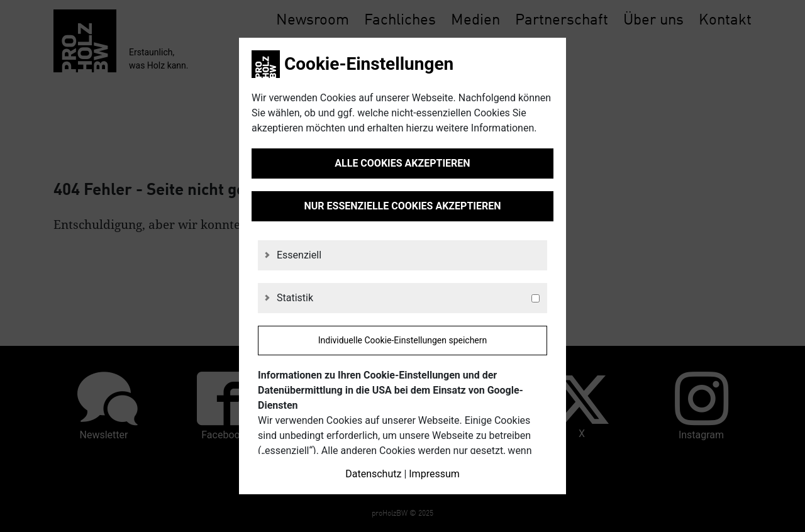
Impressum (434, 474)
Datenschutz (373, 474)
